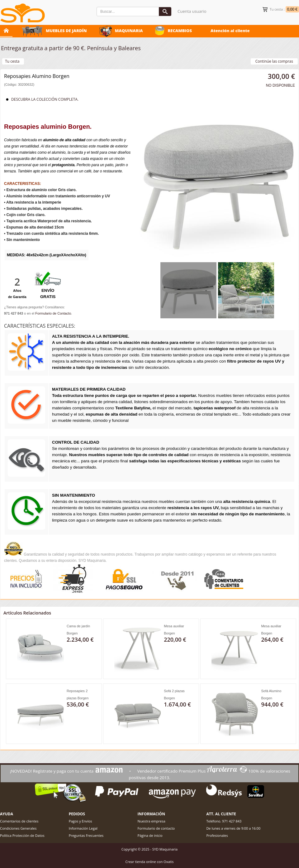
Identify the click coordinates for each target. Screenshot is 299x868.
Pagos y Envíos (81, 821)
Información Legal (83, 828)
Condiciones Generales (18, 828)
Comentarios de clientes (19, 821)
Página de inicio (150, 835)
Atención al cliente (230, 31)
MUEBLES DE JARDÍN (66, 31)
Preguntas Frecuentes (86, 835)
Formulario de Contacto (53, 313)
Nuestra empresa (152, 821)
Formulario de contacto (156, 828)
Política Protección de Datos (22, 835)
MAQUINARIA (129, 31)
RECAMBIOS (180, 31)
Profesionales (217, 835)
